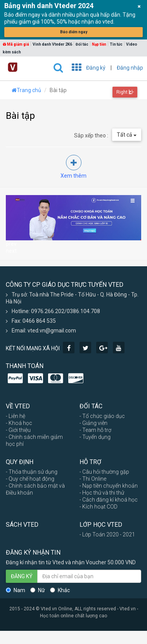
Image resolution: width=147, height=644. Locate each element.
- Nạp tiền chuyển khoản (109, 486)
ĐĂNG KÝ (22, 576)
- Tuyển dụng (95, 437)
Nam (16, 590)
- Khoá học (19, 423)
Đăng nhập (130, 68)
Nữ (38, 590)
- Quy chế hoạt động (30, 479)
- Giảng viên (93, 423)
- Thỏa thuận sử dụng (32, 472)
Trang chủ (26, 90)
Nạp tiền (99, 44)
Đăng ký (96, 68)
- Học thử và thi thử (102, 493)
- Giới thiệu (18, 430)
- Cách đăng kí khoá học (109, 500)
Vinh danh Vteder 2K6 (52, 44)
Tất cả (127, 135)
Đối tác (82, 44)
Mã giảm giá (16, 44)
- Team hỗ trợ (95, 430)
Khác (60, 590)
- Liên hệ (16, 416)
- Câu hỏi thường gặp (104, 472)
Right (125, 92)
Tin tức (116, 44)
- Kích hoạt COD (99, 507)
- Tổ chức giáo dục (102, 416)
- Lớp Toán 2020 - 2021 (107, 534)
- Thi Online (93, 479)
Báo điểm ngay (74, 32)
